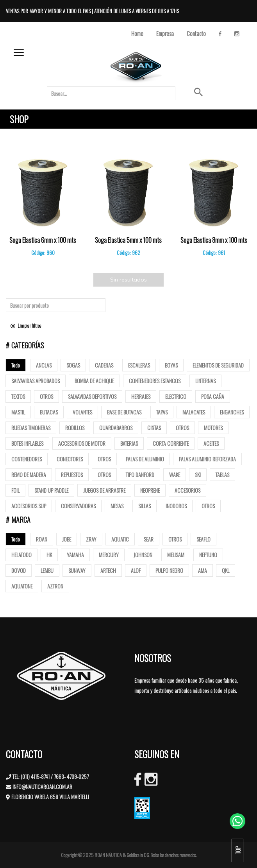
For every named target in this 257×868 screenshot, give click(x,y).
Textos (18, 396)
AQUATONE (22, 586)
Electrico (176, 396)
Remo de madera (29, 474)
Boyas (171, 365)
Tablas (222, 474)
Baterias (129, 443)
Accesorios (187, 490)
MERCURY (109, 555)
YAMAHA (75, 555)
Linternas (205, 381)
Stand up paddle (51, 490)
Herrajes (141, 396)
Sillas (145, 506)
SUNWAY (77, 570)
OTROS (175, 539)
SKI (198, 474)
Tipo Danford (140, 474)
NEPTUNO (208, 555)
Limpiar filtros (26, 325)
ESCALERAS (139, 365)
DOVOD (19, 570)
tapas (162, 412)
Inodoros (176, 506)
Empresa (165, 33)
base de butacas (124, 412)
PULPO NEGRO (169, 570)
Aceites (211, 443)
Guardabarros (116, 428)
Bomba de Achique (94, 381)
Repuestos (72, 474)
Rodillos (75, 428)
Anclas (44, 365)
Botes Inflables (27, 443)
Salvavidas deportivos (92, 396)
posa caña (213, 396)
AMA (203, 570)
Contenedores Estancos (155, 381)
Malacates (194, 412)
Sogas (73, 365)
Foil (15, 490)
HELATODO (21, 555)
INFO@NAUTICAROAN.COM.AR (42, 786)
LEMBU (47, 570)
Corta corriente (171, 443)
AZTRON (55, 586)
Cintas (154, 428)
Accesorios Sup (29, 506)
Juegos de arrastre (104, 490)
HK (49, 555)
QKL (226, 570)
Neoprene (150, 490)
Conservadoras (78, 506)
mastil (18, 412)
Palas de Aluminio (145, 459)
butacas (49, 412)
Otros (46, 396)
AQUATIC (120, 539)
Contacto (196, 33)
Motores (213, 428)
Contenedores (27, 459)
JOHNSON (143, 555)
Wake (175, 474)
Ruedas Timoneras (31, 428)
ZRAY (91, 539)
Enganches (232, 412)
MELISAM (176, 555)
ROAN (42, 539)
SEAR (149, 539)
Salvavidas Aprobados (36, 381)
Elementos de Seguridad (218, 365)
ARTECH (108, 570)
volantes (82, 412)
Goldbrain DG (138, 855)
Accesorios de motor (82, 443)
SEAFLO (203, 539)
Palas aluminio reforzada (207, 459)
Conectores (70, 459)
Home (137, 33)
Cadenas (104, 365)
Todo (16, 365)
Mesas (117, 506)
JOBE (67, 539)
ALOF (136, 570)
